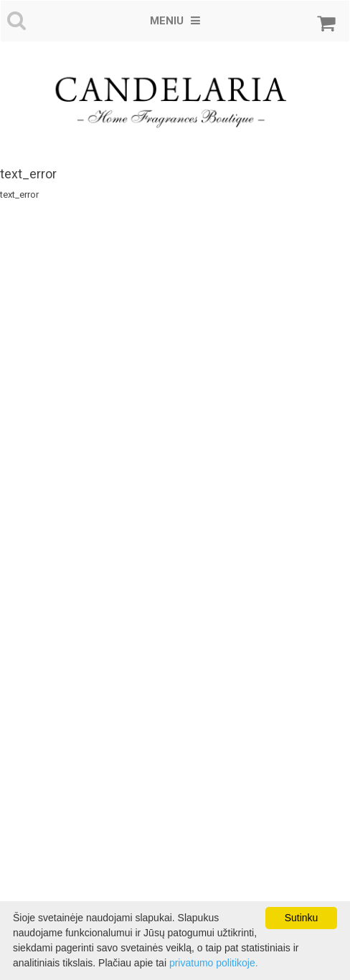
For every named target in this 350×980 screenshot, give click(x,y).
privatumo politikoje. (214, 963)
